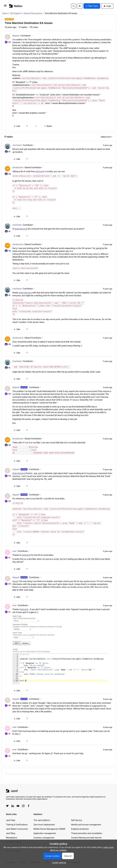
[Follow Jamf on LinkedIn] (13, 806)
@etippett (26, 555)
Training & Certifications (17, 825)
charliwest (17, 145)
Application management (45, 833)
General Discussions (33, 13)
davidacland (18, 167)
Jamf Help (11, 820)
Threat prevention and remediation (87, 833)
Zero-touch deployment (44, 825)
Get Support (16, 13)
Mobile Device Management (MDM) (49, 829)
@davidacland (21, 229)
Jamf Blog (11, 833)
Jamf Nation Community (17, 829)
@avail (15, 581)
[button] (5, 6)
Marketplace (12, 838)
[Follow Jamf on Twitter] (7, 806)
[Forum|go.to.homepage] (16, 6)
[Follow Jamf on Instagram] (23, 806)
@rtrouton (40, 171)
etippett (16, 36)
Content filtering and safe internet (86, 838)
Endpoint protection (80, 829)
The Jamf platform (42, 820)
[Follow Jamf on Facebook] (29, 806)
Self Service (77, 820)
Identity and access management (86, 825)
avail (14, 551)
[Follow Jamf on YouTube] (18, 806)
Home (5, 13)
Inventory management (44, 838)
